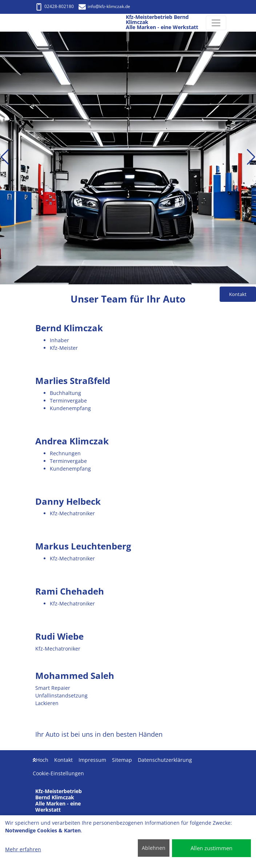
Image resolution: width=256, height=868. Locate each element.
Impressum (92, 760)
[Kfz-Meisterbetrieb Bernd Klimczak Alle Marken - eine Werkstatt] (43, 23)
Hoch (41, 760)
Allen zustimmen (211, 848)
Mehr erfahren (23, 849)
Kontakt (63, 760)
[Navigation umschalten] (216, 23)
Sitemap (122, 760)
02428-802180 (55, 6)
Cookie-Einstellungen (58, 773)
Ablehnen (154, 848)
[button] (5, 157)
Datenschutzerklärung (165, 760)
